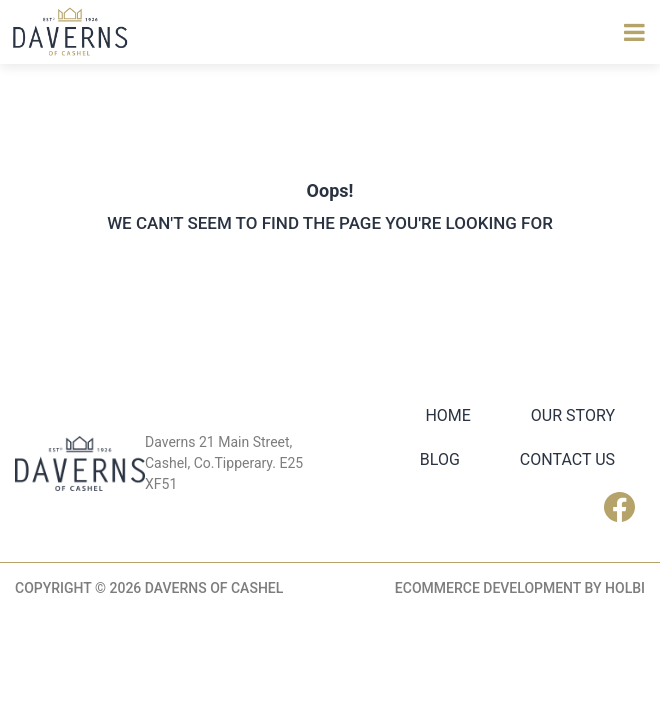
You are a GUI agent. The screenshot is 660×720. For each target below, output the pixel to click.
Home (447, 415)
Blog (440, 459)
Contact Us (567, 459)
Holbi (625, 588)
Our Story (573, 415)
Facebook (624, 507)
